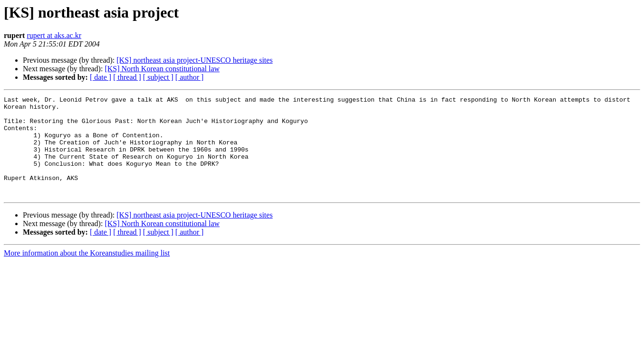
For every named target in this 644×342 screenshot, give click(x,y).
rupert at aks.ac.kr (54, 35)
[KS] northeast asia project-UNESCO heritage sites (194, 60)
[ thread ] (127, 77)
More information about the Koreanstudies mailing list (87, 273)
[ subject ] (158, 77)
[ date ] (101, 77)
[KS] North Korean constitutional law (162, 69)
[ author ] (190, 77)
